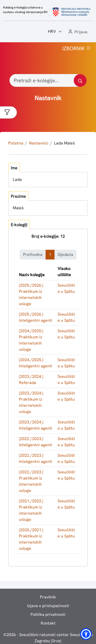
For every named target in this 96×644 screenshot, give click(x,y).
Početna (16, 143)
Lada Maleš (65, 143)
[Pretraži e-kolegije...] (48, 80)
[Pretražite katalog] (80, 80)
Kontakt (48, 623)
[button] (77, 32)
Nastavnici (39, 143)
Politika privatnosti (48, 614)
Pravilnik (48, 597)
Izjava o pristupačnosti (48, 606)
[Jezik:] (55, 32)
